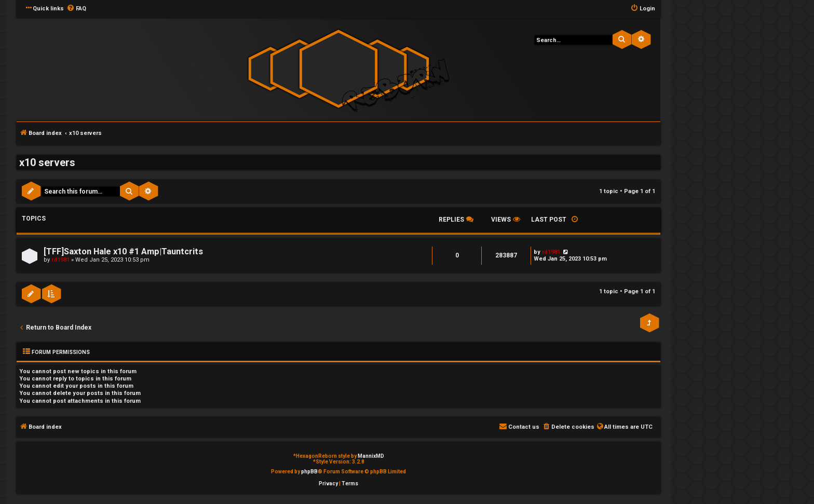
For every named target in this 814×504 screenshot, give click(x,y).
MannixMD (371, 456)
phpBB (309, 472)
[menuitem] (76, 9)
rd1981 (60, 260)
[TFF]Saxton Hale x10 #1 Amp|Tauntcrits (123, 251)
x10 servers (47, 162)
